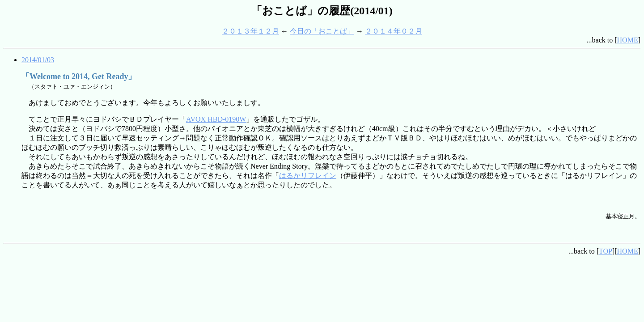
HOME (628, 40)
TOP (606, 251)
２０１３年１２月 (250, 31)
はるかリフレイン (308, 176)
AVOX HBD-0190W (216, 119)
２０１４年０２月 (394, 31)
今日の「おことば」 (322, 31)
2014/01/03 (38, 60)
